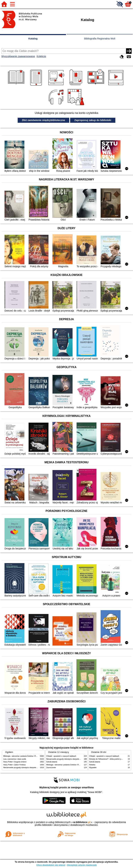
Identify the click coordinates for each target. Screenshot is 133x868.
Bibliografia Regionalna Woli (100, 39)
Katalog (33, 39)
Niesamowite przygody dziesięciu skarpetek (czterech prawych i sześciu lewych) (34, 768)
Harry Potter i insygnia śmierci (15, 762)
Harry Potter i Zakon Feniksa (14, 765)
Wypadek (93, 768)
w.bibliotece (82, 822)
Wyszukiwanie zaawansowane (18, 56)
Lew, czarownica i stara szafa (15, 759)
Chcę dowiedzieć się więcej (51, 865)
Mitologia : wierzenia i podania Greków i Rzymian (22, 756)
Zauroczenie (51, 768)
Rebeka (92, 765)
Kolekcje (41, 56)
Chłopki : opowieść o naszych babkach (61, 756)
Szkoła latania (52, 762)
